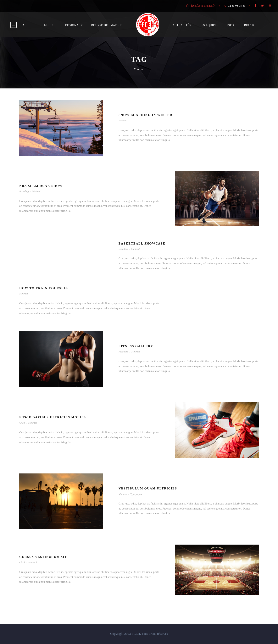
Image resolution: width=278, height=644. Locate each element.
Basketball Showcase (142, 243)
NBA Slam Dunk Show (41, 186)
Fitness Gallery (136, 346)
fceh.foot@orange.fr (203, 6)
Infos (231, 25)
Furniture (123, 352)
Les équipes (209, 25)
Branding (24, 191)
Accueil (29, 25)
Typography (136, 494)
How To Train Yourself (44, 288)
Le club (50, 25)
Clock (22, 562)
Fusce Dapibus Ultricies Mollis (53, 417)
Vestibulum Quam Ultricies (148, 488)
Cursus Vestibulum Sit (43, 557)
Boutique (252, 25)
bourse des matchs (107, 25)
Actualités (182, 25)
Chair (22, 423)
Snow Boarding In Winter (145, 115)
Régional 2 (74, 25)
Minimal (123, 121)
